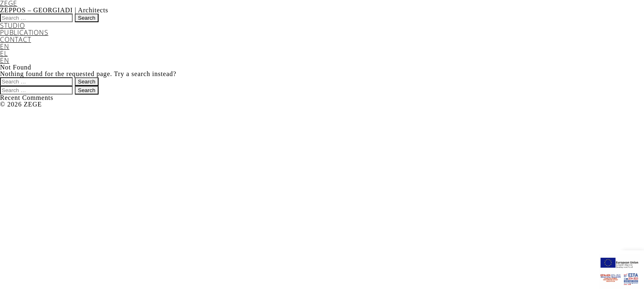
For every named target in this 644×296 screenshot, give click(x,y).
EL (4, 53)
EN (5, 46)
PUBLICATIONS (24, 32)
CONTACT (16, 39)
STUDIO (13, 25)
